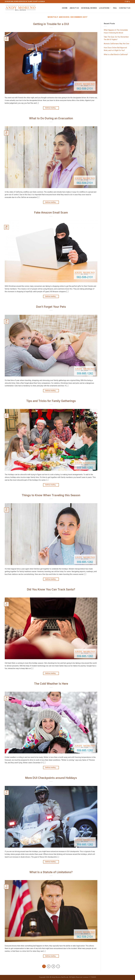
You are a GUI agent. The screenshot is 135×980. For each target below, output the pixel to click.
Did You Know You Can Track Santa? (51, 589)
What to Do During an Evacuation (51, 118)
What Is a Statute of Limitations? (51, 872)
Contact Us (125, 8)
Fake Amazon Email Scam (51, 213)
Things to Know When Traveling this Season (51, 495)
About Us (74, 8)
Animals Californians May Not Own (116, 44)
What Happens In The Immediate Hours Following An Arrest (116, 31)
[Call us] (129, 2)
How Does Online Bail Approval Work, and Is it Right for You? (115, 49)
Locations (105, 8)
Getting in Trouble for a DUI (51, 24)
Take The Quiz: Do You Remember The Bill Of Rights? (116, 38)
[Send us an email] (127, 2)
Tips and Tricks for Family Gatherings (51, 401)
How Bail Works (89, 8)
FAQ (115, 8)
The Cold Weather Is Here (51, 684)
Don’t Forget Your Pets (51, 307)
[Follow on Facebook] (125, 2)
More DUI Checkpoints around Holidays (51, 778)
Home (65, 8)
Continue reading (51, 108)
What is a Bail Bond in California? (116, 54)
